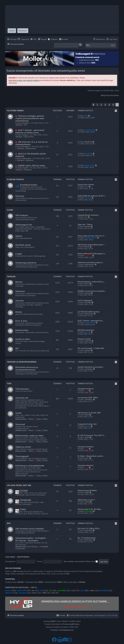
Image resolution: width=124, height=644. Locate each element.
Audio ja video (23, 339)
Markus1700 (90, 165)
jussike (87, 332)
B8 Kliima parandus (86, 330)
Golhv (34, 593)
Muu (45, 419)
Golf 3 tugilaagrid (85, 300)
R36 (86, 116)
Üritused (20, 196)
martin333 (88, 530)
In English (43, 547)
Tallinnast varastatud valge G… (91, 262)
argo (86, 391)
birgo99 (25, 168)
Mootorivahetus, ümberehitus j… (91, 282)
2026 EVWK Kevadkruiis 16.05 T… (92, 196)
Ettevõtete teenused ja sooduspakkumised (27, 368)
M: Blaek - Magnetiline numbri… (91, 456)
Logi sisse (10, 557)
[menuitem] (23, 39)
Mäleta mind (92, 561)
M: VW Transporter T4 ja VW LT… (92, 435)
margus (25, 135)
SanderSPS (22, 591)
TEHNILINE (26, 500)
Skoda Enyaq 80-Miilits (87, 490)
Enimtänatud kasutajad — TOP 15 (21, 587)
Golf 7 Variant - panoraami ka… (91, 321)
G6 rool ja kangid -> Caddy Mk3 (91, 348)
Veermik (19, 301)
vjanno (87, 426)
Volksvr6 (88, 341)
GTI (86, 217)
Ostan (38, 419)
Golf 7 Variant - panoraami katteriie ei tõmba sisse (30, 131)
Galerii (19, 236)
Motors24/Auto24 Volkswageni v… (92, 254)
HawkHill (88, 255)
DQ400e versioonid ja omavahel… (92, 291)
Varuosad (20, 424)
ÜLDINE (24, 491)
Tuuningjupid (22, 456)
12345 (87, 502)
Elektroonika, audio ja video (29, 436)
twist (53, 593)
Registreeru (23, 557)
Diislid (19, 312)
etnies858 (88, 511)
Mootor (19, 282)
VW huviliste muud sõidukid (30, 529)
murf (73, 591)
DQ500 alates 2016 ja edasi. (32, 166)
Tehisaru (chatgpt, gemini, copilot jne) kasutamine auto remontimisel (30, 118)
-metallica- (89, 399)
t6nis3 (87, 247)
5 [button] (113, 105)
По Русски (32, 547)
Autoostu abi (22, 398)
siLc (82, 591)
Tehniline (19, 125)
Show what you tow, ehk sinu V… (92, 236)
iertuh (87, 415)
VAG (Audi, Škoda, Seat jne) (19, 485)
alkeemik (9, 593)
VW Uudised (22, 215)
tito (33, 591)
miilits (87, 492)
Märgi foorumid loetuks (110, 95)
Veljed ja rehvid (23, 447)
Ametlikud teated (28, 185)
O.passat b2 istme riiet (87, 424)
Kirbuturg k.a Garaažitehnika (30, 466)
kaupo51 (26, 123)
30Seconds (89, 314)
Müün (30, 419)
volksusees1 (89, 264)
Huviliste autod (23, 245)
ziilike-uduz (26, 158)
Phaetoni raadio (84, 339)
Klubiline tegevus (15, 179)
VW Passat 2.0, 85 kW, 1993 (89, 413)
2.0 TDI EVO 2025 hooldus (89, 312)
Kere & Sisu (29, 137)
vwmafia (88, 302)
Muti (86, 186)
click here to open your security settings (24, 80)
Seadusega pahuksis (26, 263)
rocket (87, 437)
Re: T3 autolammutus (87, 538)
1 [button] (97, 105)
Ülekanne (30, 160)
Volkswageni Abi (24, 225)
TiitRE (44, 593)
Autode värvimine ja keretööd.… (91, 367)
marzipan (22, 593)
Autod (18, 413)
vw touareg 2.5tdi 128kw (88, 398)
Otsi (113, 45)
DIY (26, 125)
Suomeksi (20, 548)
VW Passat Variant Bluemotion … (92, 245)
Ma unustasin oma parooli (74, 561)
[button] (93, 105)
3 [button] (105, 105)
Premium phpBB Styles (71, 624)
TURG (23, 509)
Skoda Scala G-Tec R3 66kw (89, 509)
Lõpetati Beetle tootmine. (88, 215)
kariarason (89, 540)
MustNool (26, 147)
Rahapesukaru (91, 238)
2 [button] (101, 105)
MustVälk (88, 154)
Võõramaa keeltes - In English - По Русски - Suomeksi (31, 539)
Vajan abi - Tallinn (85, 224)
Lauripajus (89, 369)
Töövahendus (22, 389)
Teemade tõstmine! (86, 389)
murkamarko (90, 130)
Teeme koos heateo (86, 185)
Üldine (10, 210)
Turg (9, 384)
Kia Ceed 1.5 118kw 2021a (89, 528)
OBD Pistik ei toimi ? (86, 500)
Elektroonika (31, 149)
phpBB (52, 621)
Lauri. (87, 458)
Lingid (19, 254)
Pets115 (88, 198)
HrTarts (82, 582)
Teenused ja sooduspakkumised (22, 362)
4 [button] (109, 105)
